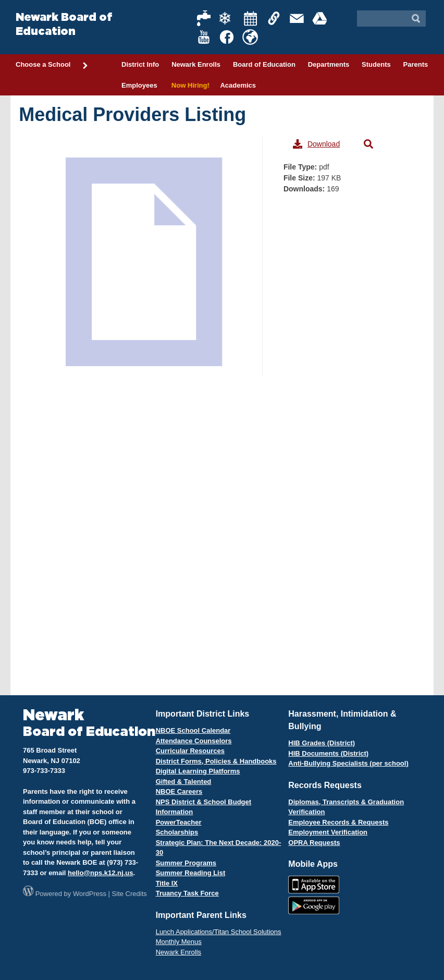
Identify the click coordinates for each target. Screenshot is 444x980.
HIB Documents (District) (328, 753)
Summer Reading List (191, 873)
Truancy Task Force (187, 893)
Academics (238, 85)
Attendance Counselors (194, 741)
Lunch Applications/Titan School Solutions (219, 932)
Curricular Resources (190, 751)
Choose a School (52, 65)
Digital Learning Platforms (198, 771)
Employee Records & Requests (338, 822)
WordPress (90, 894)
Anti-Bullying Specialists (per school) (348, 763)
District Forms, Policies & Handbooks (216, 761)
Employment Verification (328, 832)
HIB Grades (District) (322, 743)
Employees (139, 85)
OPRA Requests (314, 843)
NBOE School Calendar (193, 730)
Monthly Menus (179, 942)
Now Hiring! (189, 85)
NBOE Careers (179, 791)
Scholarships (177, 832)
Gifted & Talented (184, 782)
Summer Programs (186, 863)
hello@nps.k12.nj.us (100, 873)
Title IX (167, 883)
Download (316, 144)
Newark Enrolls (196, 64)
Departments (329, 64)
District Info (140, 64)
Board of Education (264, 64)
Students (376, 64)
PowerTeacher (179, 822)
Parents (416, 64)
